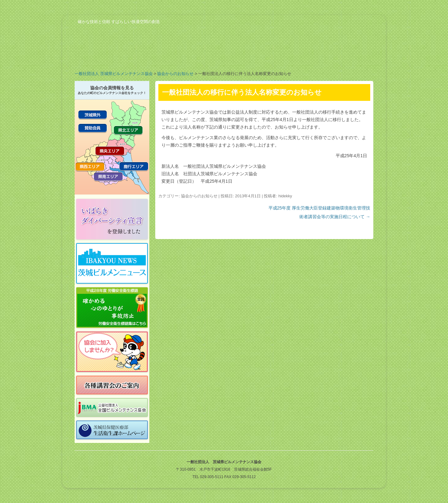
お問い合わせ (348, 57)
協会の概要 (100, 57)
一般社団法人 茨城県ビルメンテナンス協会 (114, 74)
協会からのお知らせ (175, 74)
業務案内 (149, 57)
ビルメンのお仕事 (299, 57)
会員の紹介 (199, 57)
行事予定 (249, 57)
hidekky (285, 196)
